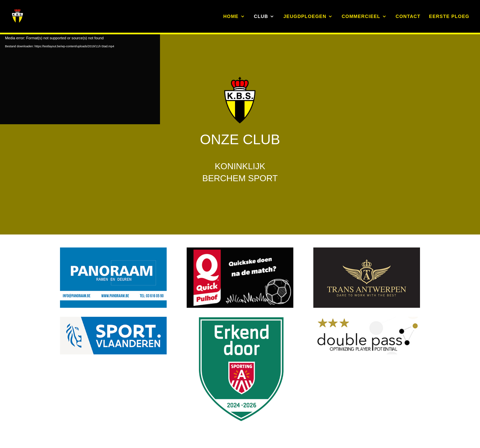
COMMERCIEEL (361, 16)
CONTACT (408, 16)
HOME (231, 16)
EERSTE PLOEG (449, 16)
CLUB (261, 16)
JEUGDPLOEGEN (305, 16)
